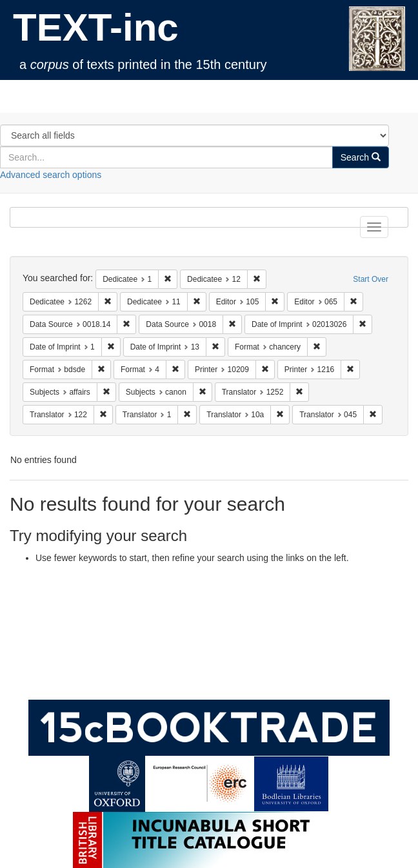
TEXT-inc (96, 27)
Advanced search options (51, 175)
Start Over (371, 279)
